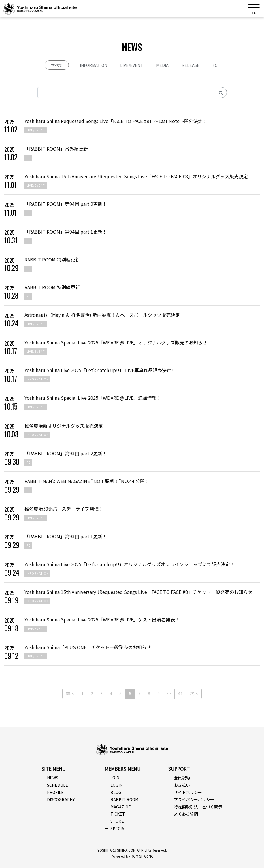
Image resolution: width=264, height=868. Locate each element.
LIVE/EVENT (132, 65)
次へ (194, 693)
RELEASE (191, 65)
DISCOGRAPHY (61, 799)
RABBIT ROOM (124, 799)
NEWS (53, 778)
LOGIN (116, 785)
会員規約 (182, 778)
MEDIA (162, 65)
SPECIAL (118, 829)
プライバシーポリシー (194, 799)
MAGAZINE (121, 807)
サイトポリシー (188, 792)
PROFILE (55, 792)
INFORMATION (94, 65)
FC (215, 65)
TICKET (118, 814)
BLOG (116, 792)
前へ (70, 693)
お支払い (182, 785)
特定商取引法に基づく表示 (198, 807)
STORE (117, 821)
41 (180, 693)
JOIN (115, 778)
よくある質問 (186, 814)
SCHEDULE (57, 785)
